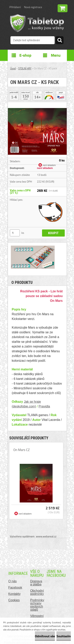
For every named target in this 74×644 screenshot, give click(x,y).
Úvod (13, 68)
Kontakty (14, 594)
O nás (13, 581)
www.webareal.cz (46, 536)
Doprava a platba (36, 583)
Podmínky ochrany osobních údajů (37, 605)
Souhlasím (64, 636)
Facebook (15, 588)
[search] (60, 41)
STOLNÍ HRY (25, 68)
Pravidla (44, 406)
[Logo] (37, 23)
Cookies (14, 600)
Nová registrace (33, 7)
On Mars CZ (22, 450)
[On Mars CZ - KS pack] (37, 104)
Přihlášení (15, 7)
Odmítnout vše (45, 636)
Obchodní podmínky (37, 592)
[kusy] (15, 233)
